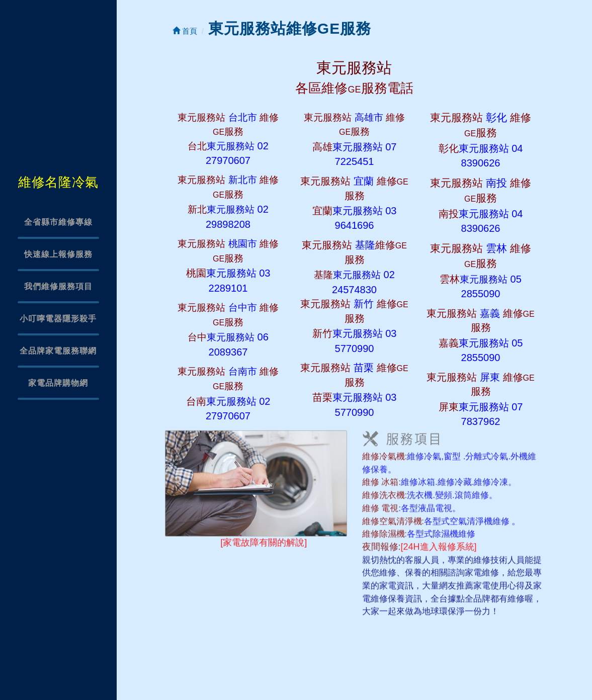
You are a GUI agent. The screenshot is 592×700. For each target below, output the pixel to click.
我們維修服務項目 (58, 286)
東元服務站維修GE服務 (290, 28)
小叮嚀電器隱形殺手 (58, 319)
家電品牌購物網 (58, 383)
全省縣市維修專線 (58, 222)
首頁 (185, 31)
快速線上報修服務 (58, 254)
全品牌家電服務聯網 (58, 351)
